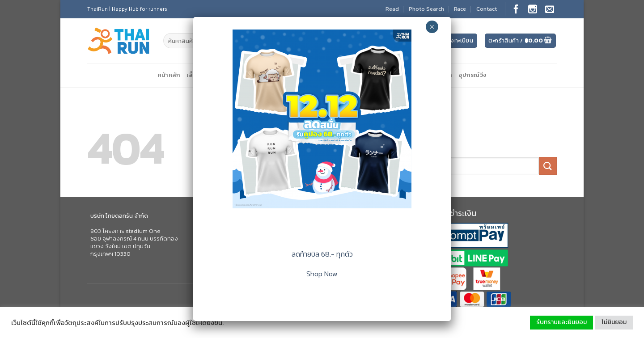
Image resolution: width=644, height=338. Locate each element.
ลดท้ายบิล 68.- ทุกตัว (322, 254)
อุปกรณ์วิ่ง (472, 75)
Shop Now (322, 274)
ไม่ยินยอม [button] (614, 322)
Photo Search (426, 9)
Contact (487, 9)
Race (460, 9)
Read (392, 9)
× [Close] (432, 27)
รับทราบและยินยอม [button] (561, 322)
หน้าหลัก (169, 75)
